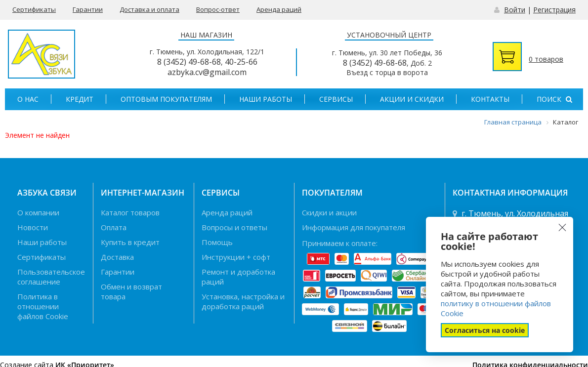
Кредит (80, 99)
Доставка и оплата (149, 9)
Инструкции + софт (236, 257)
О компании (38, 212)
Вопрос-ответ (218, 9)
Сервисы (336, 99)
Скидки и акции (329, 212)
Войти (515, 10)
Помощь (217, 242)
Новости (33, 227)
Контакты (490, 99)
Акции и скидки (412, 99)
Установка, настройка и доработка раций (243, 301)
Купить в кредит (130, 242)
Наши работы (266, 99)
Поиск (554, 99)
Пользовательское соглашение (51, 277)
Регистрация (554, 10)
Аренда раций (279, 9)
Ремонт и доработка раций (238, 277)
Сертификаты (34, 9)
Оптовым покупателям (166, 99)
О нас (28, 99)
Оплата (114, 227)
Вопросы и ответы (234, 227)
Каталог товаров (130, 212)
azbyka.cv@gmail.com (207, 72)
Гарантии (88, 9)
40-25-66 (241, 62)
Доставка (117, 257)
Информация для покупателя (354, 227)
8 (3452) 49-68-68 (189, 62)
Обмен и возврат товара (131, 291)
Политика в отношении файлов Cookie (43, 306)
